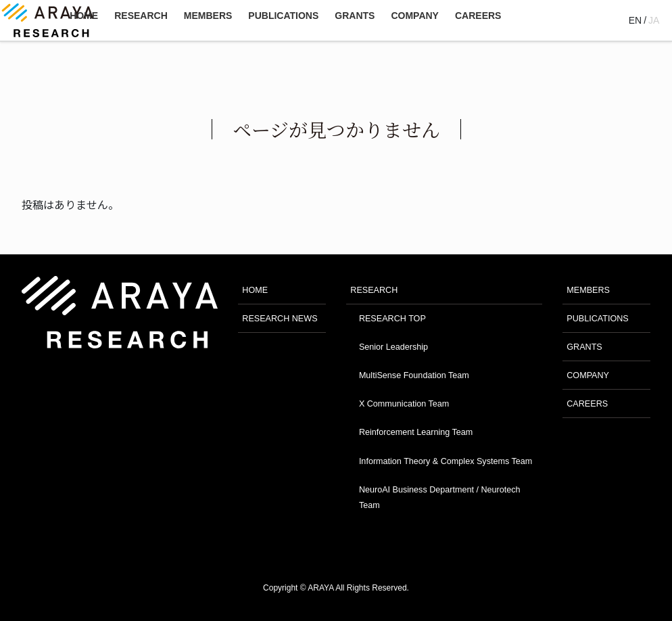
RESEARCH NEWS (280, 319)
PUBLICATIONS (597, 319)
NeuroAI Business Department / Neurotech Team (440, 498)
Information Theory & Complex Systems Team (446, 461)
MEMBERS (588, 290)
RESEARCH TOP (392, 319)
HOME (255, 290)
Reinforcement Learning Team (416, 432)
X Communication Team (404, 404)
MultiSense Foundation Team (414, 375)
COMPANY (588, 375)
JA (654, 20)
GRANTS (584, 347)
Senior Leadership (393, 347)
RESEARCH (374, 290)
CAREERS (587, 404)
